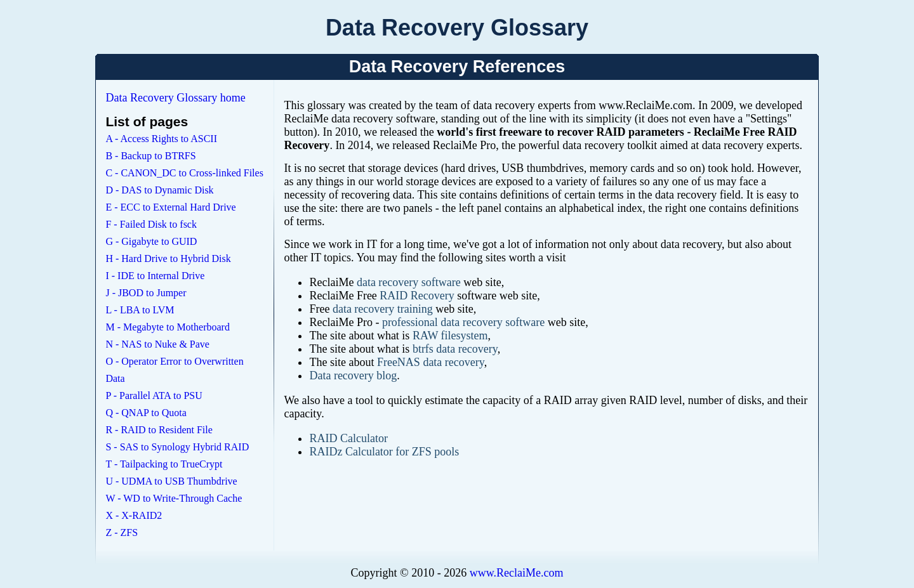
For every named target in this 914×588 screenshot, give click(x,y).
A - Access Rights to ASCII (161, 139)
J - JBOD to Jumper (146, 293)
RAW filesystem (450, 336)
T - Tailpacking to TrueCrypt (164, 464)
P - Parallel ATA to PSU (154, 395)
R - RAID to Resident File (159, 430)
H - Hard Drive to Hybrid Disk (168, 258)
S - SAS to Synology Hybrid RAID (177, 447)
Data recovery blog (353, 376)
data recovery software (409, 282)
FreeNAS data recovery (431, 362)
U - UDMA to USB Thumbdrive (171, 481)
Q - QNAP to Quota (146, 413)
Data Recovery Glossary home (175, 98)
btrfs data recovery (455, 349)
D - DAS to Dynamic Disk (159, 190)
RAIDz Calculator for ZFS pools (384, 452)
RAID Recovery (417, 296)
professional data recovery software (463, 322)
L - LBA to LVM (140, 310)
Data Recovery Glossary (457, 28)
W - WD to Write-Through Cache (174, 498)
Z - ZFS (122, 532)
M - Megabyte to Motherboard (168, 327)
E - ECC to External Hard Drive (170, 207)
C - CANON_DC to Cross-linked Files (184, 173)
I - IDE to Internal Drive (155, 276)
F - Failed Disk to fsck (151, 224)
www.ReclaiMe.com (517, 573)
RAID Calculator (348, 438)
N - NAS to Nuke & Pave (157, 344)
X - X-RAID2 (134, 515)
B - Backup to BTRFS (150, 156)
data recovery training (383, 309)
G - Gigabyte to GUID (151, 241)
